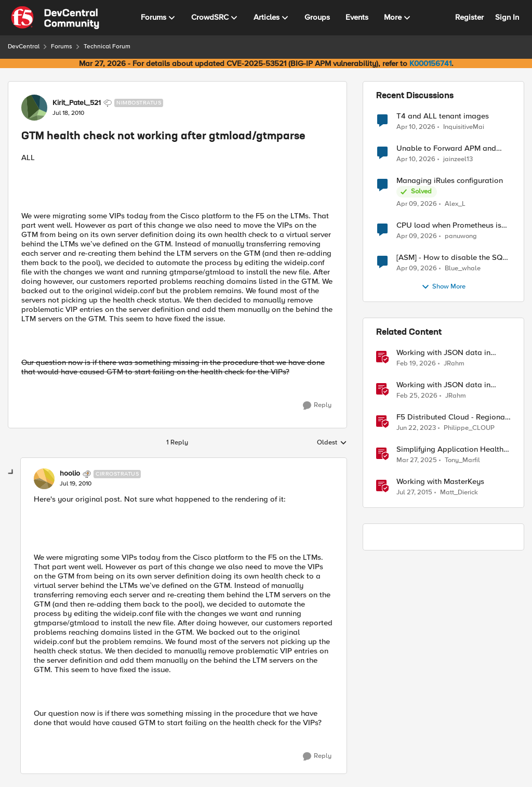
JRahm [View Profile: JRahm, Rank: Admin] (454, 364)
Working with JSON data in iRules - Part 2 (443, 385)
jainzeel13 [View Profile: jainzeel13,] (458, 159)
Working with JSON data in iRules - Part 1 (443, 353)
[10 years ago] (414, 493)
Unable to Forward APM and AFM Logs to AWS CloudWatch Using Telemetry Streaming (450, 148)
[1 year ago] (417, 461)
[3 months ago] (416, 127)
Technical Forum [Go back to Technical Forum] (107, 47)
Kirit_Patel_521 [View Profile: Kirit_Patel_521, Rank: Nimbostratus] (77, 103)
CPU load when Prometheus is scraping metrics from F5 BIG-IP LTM (451, 225)
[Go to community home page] (55, 18)
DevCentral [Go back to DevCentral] (24, 47)
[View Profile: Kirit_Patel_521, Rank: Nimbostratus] (34, 108)
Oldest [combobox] (332, 443)
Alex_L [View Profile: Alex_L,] (455, 204)
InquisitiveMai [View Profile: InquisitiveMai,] (464, 127)
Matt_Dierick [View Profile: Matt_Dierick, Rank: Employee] (459, 493)
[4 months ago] (416, 364)
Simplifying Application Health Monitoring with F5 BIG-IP (450, 449)
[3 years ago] (416, 428)
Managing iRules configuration (450, 181)
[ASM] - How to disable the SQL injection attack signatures (451, 258)
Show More (443, 287)
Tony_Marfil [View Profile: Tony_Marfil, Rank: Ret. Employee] (462, 460)
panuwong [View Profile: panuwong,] (461, 236)
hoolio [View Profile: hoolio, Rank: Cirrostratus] (70, 474)
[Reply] (317, 405)
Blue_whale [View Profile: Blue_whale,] (463, 268)
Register (469, 17)
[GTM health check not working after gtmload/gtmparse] (76, 484)
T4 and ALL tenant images (443, 116)
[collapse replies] (11, 473)
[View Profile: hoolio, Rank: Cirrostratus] (44, 479)
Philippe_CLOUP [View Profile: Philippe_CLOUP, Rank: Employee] (469, 428)
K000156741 (430, 63)
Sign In (507, 17)
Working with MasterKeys (440, 482)
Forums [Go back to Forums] (62, 47)
